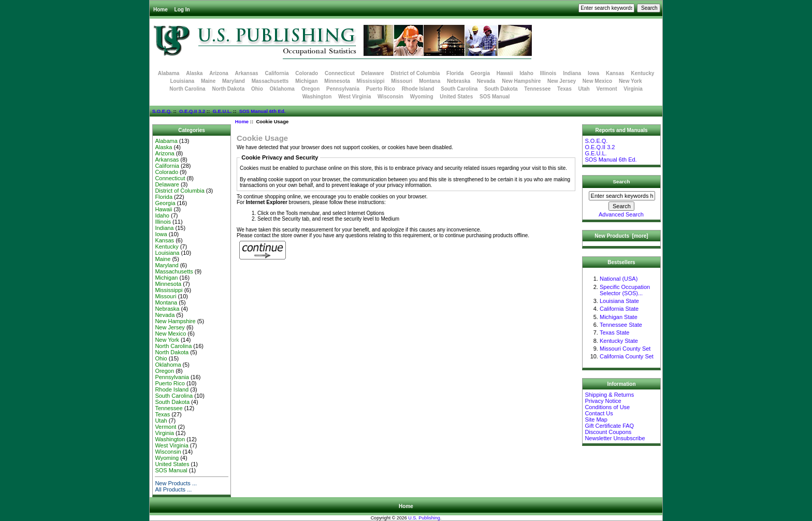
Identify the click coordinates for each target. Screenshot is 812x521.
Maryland (234, 81)
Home (161, 10)
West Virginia (354, 97)
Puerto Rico (381, 89)
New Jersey (562, 81)
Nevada (486, 81)
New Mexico (597, 81)
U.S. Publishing (424, 518)
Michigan (306, 81)
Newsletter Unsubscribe (615, 438)
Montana (430, 81)
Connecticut (340, 73)
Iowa (593, 73)
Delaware (373, 73)
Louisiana (182, 81)
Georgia (480, 73)
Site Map (596, 419)
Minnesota (337, 81)
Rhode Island (418, 89)
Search (622, 182)
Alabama (169, 73)
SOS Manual (495, 97)
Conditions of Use (607, 407)
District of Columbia (415, 73)
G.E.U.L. (222, 111)
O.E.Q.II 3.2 (192, 111)
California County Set (627, 356)
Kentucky (642, 73)
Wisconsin (390, 97)
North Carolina (187, 89)
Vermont (607, 89)
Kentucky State (619, 341)
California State (619, 309)
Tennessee (537, 89)
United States (456, 97)
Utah (584, 89)
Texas (564, 89)
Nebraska (459, 81)
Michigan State (619, 317)
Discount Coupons (608, 432)
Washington (317, 97)
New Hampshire (521, 81)
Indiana (572, 73)
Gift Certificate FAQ (609, 426)
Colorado (307, 73)
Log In (182, 10)
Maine (208, 81)
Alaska (194, 73)
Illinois (548, 73)
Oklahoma (282, 89)
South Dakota (501, 89)
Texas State (614, 332)
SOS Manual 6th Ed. (263, 111)
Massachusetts (270, 81)
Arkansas (247, 73)
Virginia (633, 89)
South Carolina (459, 89)
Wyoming (422, 97)
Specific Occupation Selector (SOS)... (625, 290)
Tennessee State (621, 325)
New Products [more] (621, 236)
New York (630, 81)
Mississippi (371, 81)
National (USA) (619, 279)
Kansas (615, 73)
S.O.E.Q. (162, 111)
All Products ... (173, 489)
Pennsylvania (343, 89)
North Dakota (228, 89)
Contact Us (599, 413)
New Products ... (176, 483)
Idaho (526, 73)
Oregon (311, 89)
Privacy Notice (603, 401)
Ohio (257, 89)
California (277, 73)
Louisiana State (619, 301)
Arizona (219, 73)
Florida (455, 73)
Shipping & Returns (609, 395)
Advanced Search (621, 214)
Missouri (402, 81)
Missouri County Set (625, 349)
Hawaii (505, 73)
